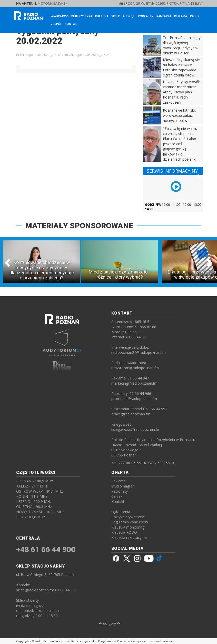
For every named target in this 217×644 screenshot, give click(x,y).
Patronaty (120, 491)
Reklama (181, 16)
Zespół (56, 24)
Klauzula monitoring (128, 527)
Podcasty (146, 16)
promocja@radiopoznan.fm (134, 399)
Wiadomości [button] (60, 16)
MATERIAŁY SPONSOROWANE (79, 226)
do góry (110, 623)
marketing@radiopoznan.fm (134, 383)
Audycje (129, 16)
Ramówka (164, 16)
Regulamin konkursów (130, 522)
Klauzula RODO (124, 532)
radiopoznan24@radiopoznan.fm (139, 352)
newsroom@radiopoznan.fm (135, 368)
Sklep (116, 16)
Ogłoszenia (121, 512)
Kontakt (72, 24)
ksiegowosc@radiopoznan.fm (136, 429)
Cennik (117, 496)
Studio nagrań (123, 486)
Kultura (102, 16)
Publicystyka (82, 16)
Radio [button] (194, 16)
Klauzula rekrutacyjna (129, 537)
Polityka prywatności (128, 517)
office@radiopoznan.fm (131, 414)
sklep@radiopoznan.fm (35, 590)
